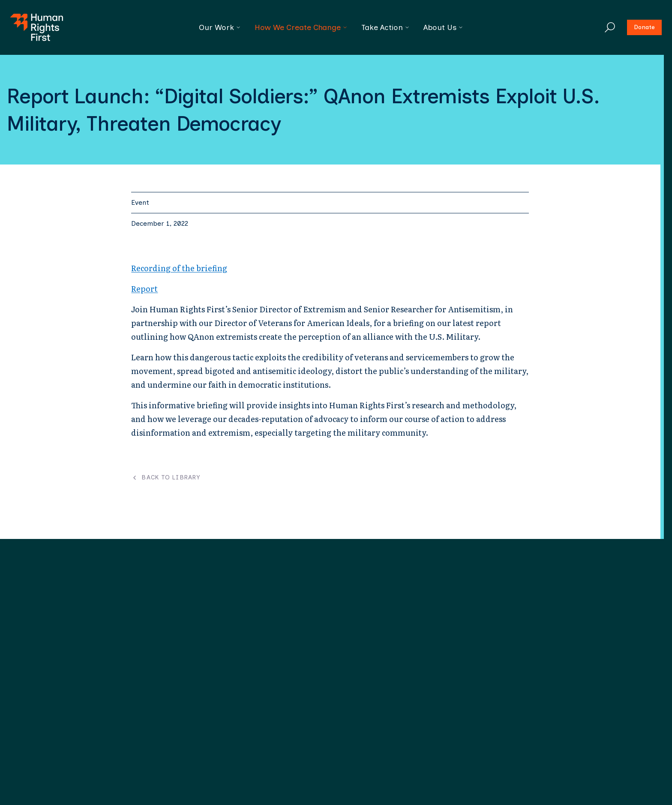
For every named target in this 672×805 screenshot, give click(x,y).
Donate (644, 27)
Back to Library (166, 478)
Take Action (385, 27)
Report (144, 289)
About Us (443, 27)
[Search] (610, 27)
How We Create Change (301, 27)
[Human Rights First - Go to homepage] (37, 27)
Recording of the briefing (179, 268)
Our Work (220, 27)
